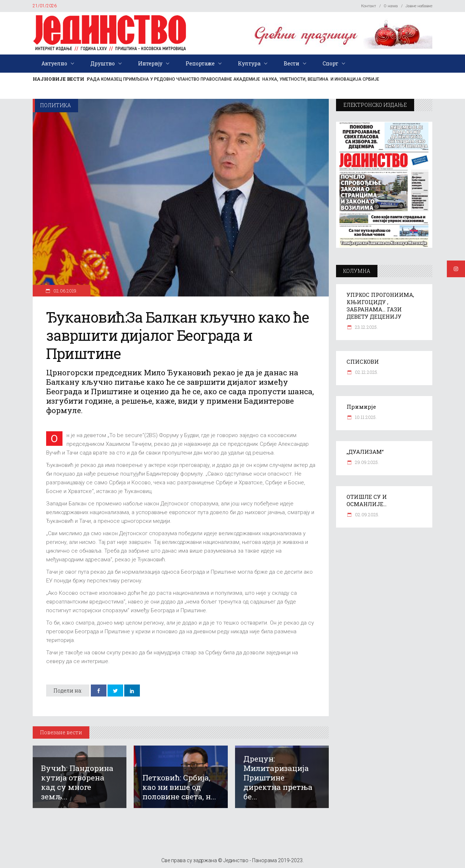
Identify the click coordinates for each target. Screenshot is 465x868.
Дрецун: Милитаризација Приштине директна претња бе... (278, 778)
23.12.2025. (366, 327)
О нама (391, 6)
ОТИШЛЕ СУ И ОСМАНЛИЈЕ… (367, 500)
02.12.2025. (366, 372)
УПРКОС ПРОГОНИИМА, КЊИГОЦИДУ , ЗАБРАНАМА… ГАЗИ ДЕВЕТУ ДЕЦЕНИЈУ (380, 306)
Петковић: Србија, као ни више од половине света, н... (179, 787)
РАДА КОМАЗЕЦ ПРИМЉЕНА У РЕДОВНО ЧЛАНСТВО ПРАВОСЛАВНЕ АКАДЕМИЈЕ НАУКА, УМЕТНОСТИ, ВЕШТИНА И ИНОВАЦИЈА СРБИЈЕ (233, 79)
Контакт (369, 6)
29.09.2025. (366, 462)
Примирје (361, 407)
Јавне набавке (419, 6)
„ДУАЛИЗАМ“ (365, 452)
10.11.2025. (365, 417)
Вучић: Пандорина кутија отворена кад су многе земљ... (77, 782)
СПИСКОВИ (363, 362)
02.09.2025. (367, 514)
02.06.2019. (65, 291)
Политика (55, 105)
